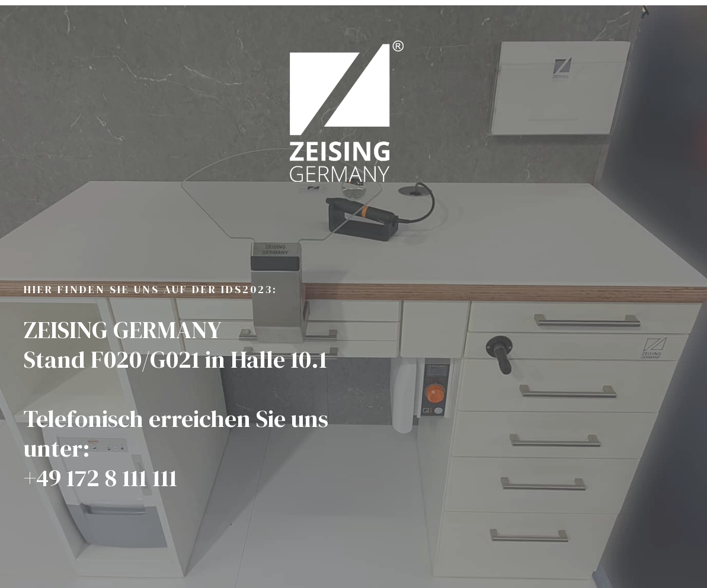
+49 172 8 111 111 (100, 481)
